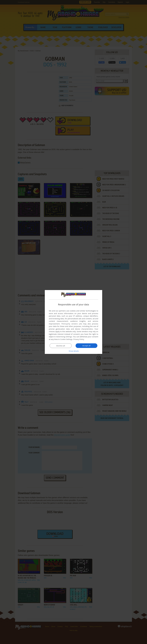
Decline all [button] (61, 346)
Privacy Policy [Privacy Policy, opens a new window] (79, 339)
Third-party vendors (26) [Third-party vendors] (72, 324)
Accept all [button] (87, 346)
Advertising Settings (64, 337)
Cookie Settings (66, 339)
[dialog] (73, 322)
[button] (73, 351)
